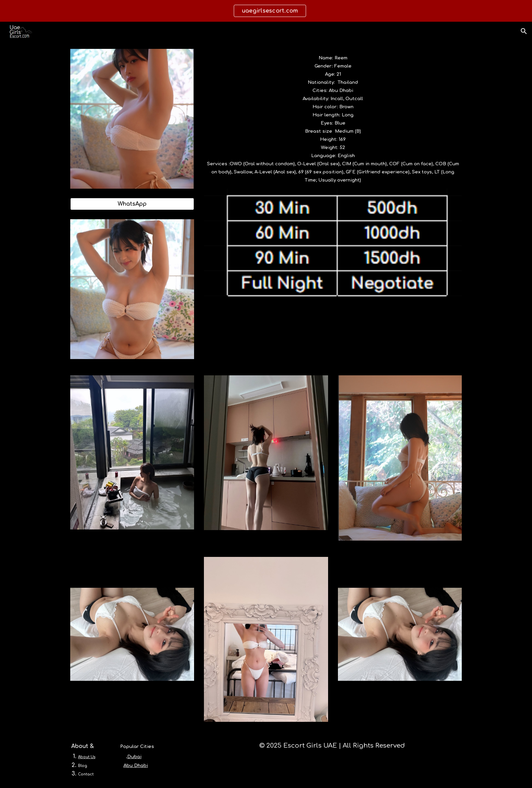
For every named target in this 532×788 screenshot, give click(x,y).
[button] (524, 31)
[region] (266, 11)
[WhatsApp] (132, 204)
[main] (333, 119)
